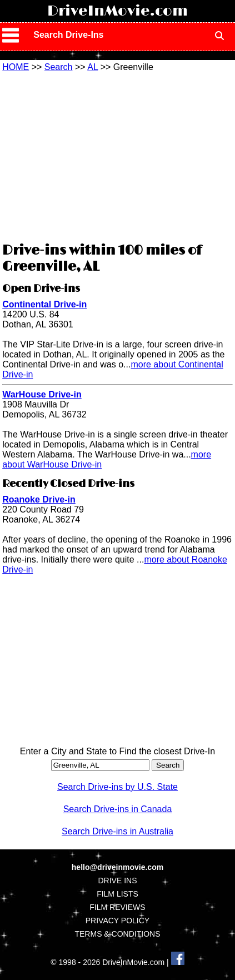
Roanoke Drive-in (39, 499)
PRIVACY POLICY (117, 921)
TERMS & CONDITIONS (117, 934)
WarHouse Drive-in (42, 394)
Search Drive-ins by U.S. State (117, 787)
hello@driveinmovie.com (117, 867)
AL (92, 67)
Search (59, 67)
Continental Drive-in (44, 304)
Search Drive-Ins (68, 35)
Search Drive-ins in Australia (117, 831)
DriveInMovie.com (117, 11)
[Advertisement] (117, 156)
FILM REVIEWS (117, 907)
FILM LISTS (117, 894)
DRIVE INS (117, 880)
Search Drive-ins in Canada (118, 809)
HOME (16, 67)
